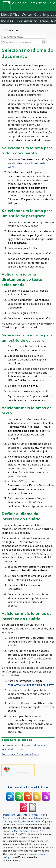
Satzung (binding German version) (21, 821)
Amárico (31, 21)
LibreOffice (10, 14)
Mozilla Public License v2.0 (29, 831)
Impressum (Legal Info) (16, 815)
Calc (38, 14)
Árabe (44, 21)
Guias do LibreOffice (28, 787)
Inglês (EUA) (11, 21)
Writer (27, 14)
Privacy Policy (38, 815)
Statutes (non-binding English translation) (26, 818)
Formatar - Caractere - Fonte (20, 754)
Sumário (8, 30)
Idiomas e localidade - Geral (24, 747)
